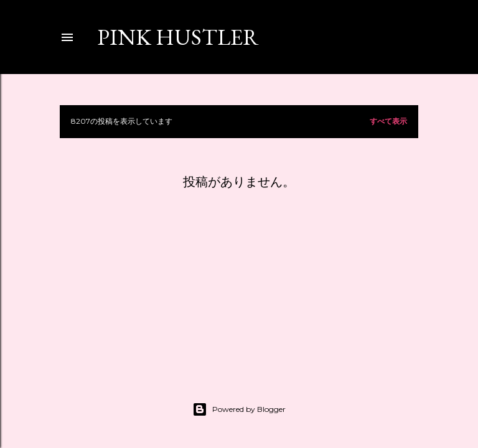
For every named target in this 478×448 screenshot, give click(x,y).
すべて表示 (388, 121)
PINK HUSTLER (178, 37)
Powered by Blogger (239, 409)
